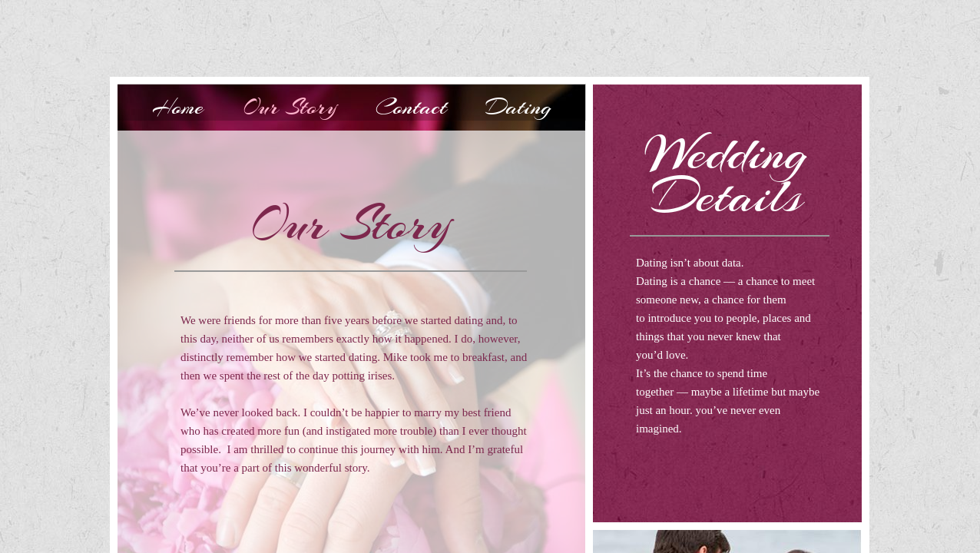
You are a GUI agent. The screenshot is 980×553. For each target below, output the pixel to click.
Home (178, 107)
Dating (518, 107)
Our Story (290, 107)
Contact (411, 107)
